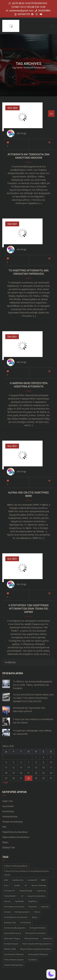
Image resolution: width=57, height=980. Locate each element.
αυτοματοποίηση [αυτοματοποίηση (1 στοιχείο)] (37, 928)
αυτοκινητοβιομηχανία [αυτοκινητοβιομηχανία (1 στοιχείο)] (15, 928)
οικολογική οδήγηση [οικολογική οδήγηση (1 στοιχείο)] (14, 954)
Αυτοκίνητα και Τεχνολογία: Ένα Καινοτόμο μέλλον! (29, 709)
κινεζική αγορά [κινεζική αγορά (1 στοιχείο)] (11, 944)
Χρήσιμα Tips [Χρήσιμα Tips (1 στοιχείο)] (10, 922)
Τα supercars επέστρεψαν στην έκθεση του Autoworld (32, 732)
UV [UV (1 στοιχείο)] (22, 896)
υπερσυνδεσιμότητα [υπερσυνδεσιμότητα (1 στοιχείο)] (13, 965)
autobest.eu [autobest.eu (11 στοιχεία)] (18, 880)
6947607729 (22, 14)
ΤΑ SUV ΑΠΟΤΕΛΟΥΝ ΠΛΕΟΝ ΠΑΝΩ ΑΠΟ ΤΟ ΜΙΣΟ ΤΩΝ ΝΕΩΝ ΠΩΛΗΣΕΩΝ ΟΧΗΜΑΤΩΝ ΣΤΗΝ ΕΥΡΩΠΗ (33, 698)
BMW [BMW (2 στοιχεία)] (43, 880)
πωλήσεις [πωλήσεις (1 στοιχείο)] (33, 960)
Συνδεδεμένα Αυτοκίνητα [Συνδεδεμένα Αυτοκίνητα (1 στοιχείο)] (16, 917)
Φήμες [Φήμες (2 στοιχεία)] (35, 917)
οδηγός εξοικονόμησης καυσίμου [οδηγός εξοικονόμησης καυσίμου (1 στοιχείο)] (35, 949)
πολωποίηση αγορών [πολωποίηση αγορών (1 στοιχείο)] (14, 960)
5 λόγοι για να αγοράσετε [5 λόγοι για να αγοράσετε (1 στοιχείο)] (16, 866)
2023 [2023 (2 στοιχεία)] (6, 880)
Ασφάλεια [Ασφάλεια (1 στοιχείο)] (33, 901)
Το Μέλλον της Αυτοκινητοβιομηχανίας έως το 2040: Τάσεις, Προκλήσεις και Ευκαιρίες (33, 685)
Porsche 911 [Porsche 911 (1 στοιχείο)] (10, 891)
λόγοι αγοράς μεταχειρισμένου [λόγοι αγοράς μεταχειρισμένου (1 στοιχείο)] (37, 944)
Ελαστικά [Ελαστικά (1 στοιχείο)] (33, 907)
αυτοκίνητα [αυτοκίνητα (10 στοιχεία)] (26, 922)
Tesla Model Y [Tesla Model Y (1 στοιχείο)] (10, 896)
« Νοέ (5, 782)
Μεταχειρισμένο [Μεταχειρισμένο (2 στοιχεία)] (22, 912)
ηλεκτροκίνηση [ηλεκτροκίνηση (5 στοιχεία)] (31, 938)
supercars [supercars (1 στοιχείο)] (41, 891)
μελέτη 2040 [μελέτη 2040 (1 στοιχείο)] (10, 949)
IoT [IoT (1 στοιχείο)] (26, 885)
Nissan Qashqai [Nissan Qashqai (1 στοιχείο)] (39, 885)
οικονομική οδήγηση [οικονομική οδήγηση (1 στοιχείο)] (38, 954)
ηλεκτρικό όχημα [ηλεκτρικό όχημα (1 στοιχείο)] (12, 938)
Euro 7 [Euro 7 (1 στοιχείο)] (7, 885)
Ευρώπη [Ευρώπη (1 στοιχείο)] (45, 907)
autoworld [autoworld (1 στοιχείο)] (32, 880)
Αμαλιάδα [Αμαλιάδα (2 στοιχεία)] (20, 901)
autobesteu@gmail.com (21, 11)
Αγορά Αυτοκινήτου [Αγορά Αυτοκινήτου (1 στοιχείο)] (37, 896)
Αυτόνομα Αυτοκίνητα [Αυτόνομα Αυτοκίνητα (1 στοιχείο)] (14, 907)
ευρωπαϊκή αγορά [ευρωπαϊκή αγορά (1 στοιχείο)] (12, 933)
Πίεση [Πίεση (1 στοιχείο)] (37, 912)
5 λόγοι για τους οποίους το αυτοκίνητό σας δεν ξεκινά (33, 721)
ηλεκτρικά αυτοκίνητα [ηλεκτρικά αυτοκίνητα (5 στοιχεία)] (35, 933)
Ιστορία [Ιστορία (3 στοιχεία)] (7, 912)
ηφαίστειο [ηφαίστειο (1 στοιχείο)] (47, 938)
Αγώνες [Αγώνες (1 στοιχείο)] (7, 901)
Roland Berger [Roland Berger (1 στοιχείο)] (26, 891)
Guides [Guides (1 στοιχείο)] (17, 885)
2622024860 (43, 11)
